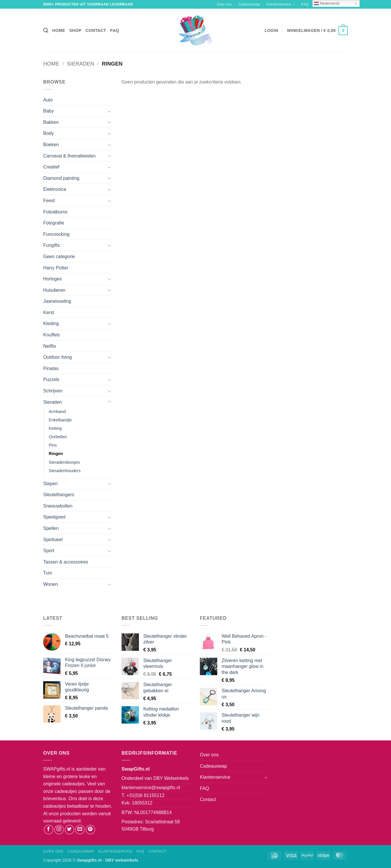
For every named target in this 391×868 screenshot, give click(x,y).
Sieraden (81, 64)
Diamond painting (61, 178)
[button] (271, 30)
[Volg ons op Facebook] (49, 830)
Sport (49, 551)
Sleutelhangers (59, 495)
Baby (48, 111)
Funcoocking (56, 234)
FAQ (305, 4)
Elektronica (55, 189)
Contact (96, 30)
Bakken (51, 122)
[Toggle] (109, 111)
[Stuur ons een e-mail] (80, 830)
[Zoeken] (46, 31)
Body (48, 133)
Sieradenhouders (65, 471)
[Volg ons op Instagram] (59, 830)
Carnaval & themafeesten (69, 156)
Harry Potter (56, 268)
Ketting (55, 428)
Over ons (224, 4)
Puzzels (51, 379)
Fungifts (51, 245)
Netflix (50, 346)
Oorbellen (58, 437)
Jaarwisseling (57, 301)
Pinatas (51, 368)
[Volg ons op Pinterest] (90, 830)
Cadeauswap (249, 4)
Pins (53, 445)
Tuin (48, 573)
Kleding (51, 324)
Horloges (53, 279)
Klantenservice (281, 4)
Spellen (51, 528)
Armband (57, 412)
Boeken (51, 145)
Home (59, 30)
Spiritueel (53, 540)
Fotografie (54, 223)
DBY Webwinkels (171, 778)
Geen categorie (59, 257)
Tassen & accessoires (66, 562)
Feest (49, 201)
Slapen (50, 484)
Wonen (50, 584)
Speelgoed (54, 517)
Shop (75, 30)
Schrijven (53, 391)
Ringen (56, 454)
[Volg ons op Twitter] (69, 830)
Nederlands (327, 3)
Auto (48, 100)
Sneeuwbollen (58, 506)
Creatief (51, 167)
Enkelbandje (60, 420)
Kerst (49, 312)
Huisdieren (54, 290)
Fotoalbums (55, 212)
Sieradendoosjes (64, 462)
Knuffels (52, 335)
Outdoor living (58, 357)
